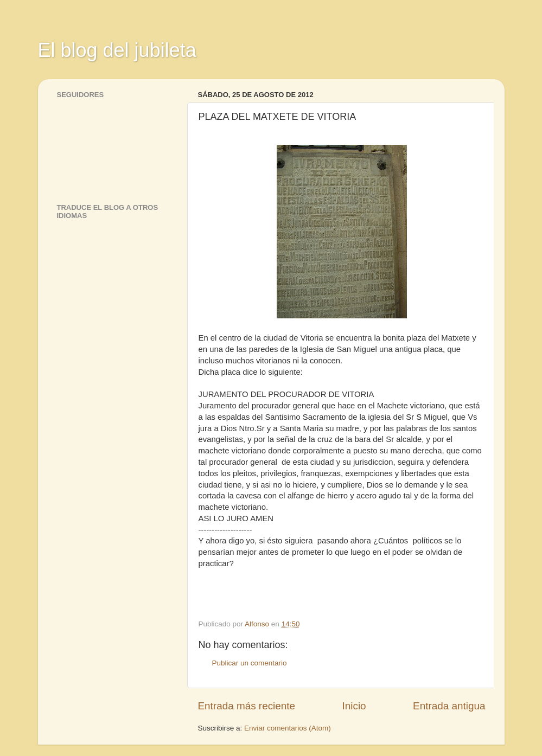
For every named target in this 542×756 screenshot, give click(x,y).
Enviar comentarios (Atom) (288, 728)
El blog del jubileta (117, 50)
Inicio (354, 706)
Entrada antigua (449, 706)
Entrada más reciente (247, 706)
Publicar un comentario (250, 663)
